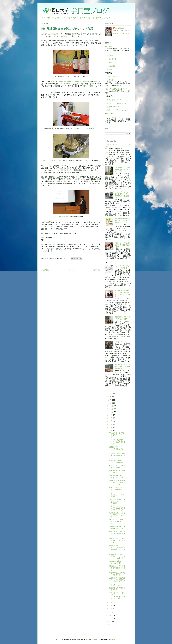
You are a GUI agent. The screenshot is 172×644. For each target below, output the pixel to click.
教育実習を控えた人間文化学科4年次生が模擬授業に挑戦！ (123, 366)
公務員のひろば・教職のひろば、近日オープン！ (117, 540)
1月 (111, 608)
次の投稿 (46, 270)
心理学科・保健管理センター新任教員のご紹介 (117, 442)
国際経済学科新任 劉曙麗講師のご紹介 (117, 476)
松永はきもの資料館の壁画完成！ (117, 589)
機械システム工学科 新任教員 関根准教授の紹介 (123, 245)
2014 (110, 615)
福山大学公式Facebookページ (116, 89)
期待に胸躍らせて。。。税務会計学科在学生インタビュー (117, 548)
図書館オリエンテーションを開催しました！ (117, 449)
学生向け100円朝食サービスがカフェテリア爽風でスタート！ (123, 220)
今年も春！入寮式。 (116, 585)
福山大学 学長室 (121, 28)
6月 (111, 424)
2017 (110, 400)
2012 (110, 622)
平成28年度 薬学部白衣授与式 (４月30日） (117, 435)
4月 (111, 430)
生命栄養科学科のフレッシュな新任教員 (117, 462)
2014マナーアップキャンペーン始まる (122, 267)
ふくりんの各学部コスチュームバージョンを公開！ (117, 501)
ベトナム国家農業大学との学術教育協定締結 (117, 456)
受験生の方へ (110, 114)
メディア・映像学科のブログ (116, 103)
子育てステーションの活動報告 (117, 495)
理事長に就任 (62, 181)
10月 (111, 412)
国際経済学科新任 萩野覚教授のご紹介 (123, 318)
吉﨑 (75, 34)
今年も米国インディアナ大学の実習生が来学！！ (117, 534)
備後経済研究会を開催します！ (117, 472)
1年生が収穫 (89, 86)
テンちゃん (119, 342)
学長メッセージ (112, 76)
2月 (111, 605)
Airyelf (95, 639)
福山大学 (108, 46)
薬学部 (109, 69)
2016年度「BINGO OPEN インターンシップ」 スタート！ (117, 556)
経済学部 (110, 56)
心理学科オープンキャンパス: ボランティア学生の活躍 (123, 169)
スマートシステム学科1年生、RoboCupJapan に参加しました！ (117, 596)
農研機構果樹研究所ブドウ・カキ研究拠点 (74, 82)
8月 (111, 418)
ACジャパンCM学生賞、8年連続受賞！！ (116, 522)
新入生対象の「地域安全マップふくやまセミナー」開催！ (117, 482)
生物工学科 (55, 34)
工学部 (109, 63)
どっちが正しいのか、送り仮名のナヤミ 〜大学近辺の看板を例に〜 (123, 195)
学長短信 (109, 80)
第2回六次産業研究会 (65, 217)
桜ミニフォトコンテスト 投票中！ (117, 467)
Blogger (113, 639)
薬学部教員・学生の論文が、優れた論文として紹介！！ (117, 580)
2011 (110, 625)
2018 (110, 397)
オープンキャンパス (113, 117)
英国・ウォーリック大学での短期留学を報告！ (117, 489)
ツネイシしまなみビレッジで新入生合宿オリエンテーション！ (117, 508)
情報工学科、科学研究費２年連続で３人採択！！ (117, 568)
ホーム (71, 270)
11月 (111, 409)
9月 (111, 415)
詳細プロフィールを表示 (122, 34)
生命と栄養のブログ (113, 100)
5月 (111, 427)
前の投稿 (96, 270)
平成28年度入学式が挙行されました (117, 574)
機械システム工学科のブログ (116, 110)
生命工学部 (111, 66)
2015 (110, 612)
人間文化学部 (112, 59)
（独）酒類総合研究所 (64, 170)
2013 (110, 618)
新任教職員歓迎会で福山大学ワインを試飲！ (117, 515)
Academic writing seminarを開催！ (116, 562)
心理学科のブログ (112, 107)
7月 (111, 421)
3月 (111, 602)
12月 (111, 406)
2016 (110, 403)
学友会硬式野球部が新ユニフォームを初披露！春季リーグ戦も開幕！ (123, 293)
